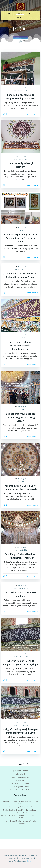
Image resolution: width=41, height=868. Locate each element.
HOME (10, 13)
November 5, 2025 (21, 91)
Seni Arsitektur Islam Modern (21, 790)
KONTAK (20, 18)
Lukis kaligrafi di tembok (21, 787)
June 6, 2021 (21, 338)
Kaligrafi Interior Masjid (21, 777)
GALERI (30, 13)
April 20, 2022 (21, 230)
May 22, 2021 (21, 410)
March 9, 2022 (20, 269)
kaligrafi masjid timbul (21, 783)
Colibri (30, 861)
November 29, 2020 (21, 725)
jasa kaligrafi (22, 88)
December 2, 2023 (20, 159)
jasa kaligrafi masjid (20, 771)
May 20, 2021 (21, 481)
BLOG (20, 13)
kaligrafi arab (21, 774)
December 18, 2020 (20, 588)
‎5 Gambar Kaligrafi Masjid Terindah (20, 807)
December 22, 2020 (20, 550)
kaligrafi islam (20, 780)
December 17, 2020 (20, 657)
